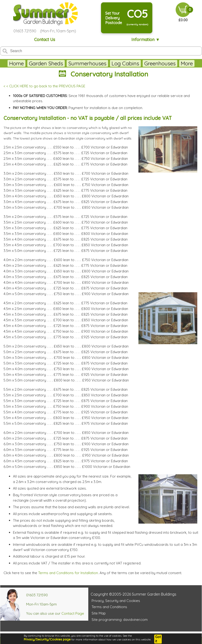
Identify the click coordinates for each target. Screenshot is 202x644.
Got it (158, 639)
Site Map (99, 613)
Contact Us (45, 40)
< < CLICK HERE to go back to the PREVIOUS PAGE (44, 86)
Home (16, 63)
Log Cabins (125, 63)
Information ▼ (146, 40)
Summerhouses (87, 63)
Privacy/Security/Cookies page (47, 639)
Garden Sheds (46, 63)
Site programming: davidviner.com (120, 620)
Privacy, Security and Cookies (116, 601)
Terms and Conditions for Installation (68, 573)
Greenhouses (160, 63)
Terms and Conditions (109, 607)
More (187, 63)
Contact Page (73, 613)
